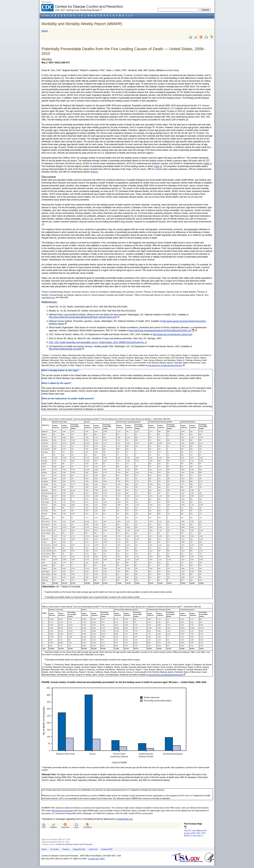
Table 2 (158, 166)
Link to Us (93, 849)
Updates (53, 827)
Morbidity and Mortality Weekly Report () (82, 24)
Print (44, 827)
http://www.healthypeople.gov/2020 (65, 349)
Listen (76, 827)
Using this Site (79, 849)
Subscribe (65, 827)
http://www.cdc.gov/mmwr (62, 811)
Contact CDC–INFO (96, 859)
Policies (66, 849)
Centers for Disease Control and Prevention (74, 844)
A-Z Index (55, 849)
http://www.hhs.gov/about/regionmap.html (165, 365)
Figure (94, 172)
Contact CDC (107, 849)
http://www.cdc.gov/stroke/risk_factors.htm (173, 334)
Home (44, 849)
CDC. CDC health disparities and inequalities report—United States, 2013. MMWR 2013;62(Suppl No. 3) (98, 342)
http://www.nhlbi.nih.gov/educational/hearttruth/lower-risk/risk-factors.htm (83, 317)
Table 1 (208, 163)
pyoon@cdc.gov (48, 297)
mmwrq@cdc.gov (125, 819)
